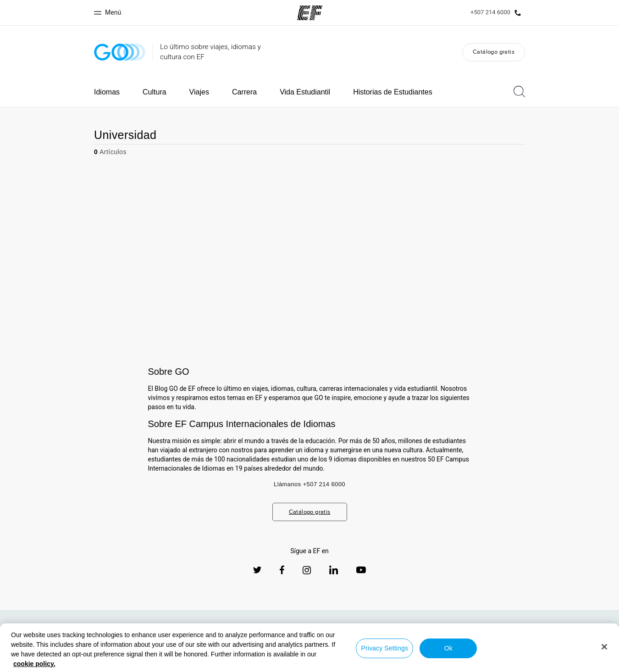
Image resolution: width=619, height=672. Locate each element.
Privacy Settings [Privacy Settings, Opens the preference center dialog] (384, 648)
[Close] (604, 647)
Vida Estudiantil (305, 92)
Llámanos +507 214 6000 (309, 484)
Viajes (199, 92)
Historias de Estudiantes (393, 92)
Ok (448, 648)
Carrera (244, 92)
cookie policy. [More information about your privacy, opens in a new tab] (34, 664)
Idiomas (107, 92)
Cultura (155, 92)
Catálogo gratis (494, 52)
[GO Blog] (120, 52)
